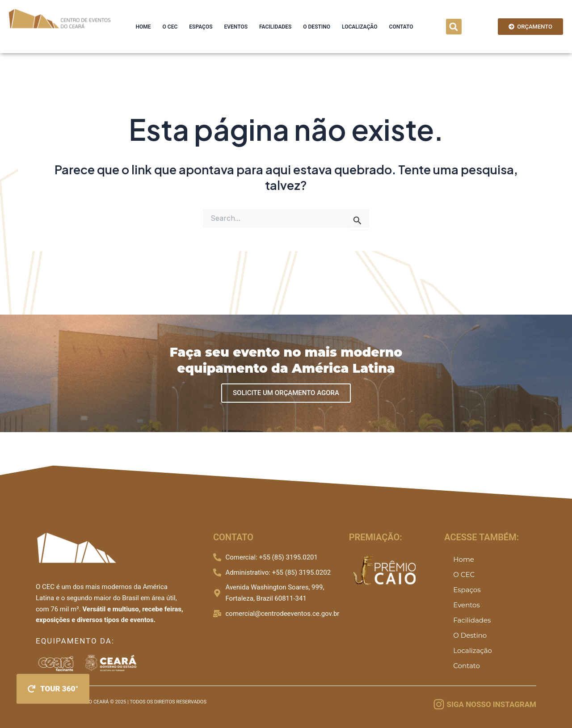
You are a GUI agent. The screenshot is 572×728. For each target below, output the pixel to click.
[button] (454, 27)
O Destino (317, 27)
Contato (401, 27)
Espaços (201, 27)
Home (143, 27)
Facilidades (275, 27)
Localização (360, 27)
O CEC (170, 27)
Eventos (236, 27)
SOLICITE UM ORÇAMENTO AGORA (286, 393)
